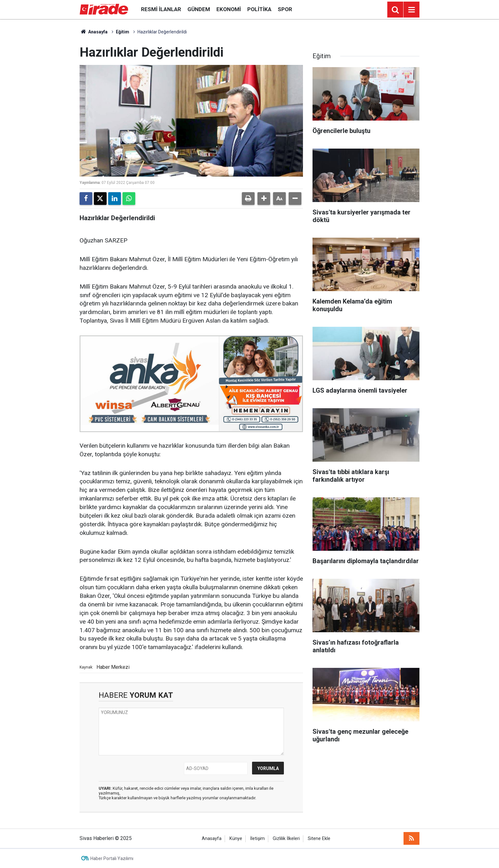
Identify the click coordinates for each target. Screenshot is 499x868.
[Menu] (411, 10)
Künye (236, 839)
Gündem (199, 9)
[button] (264, 199)
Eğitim (123, 32)
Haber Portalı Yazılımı (112, 858)
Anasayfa (94, 32)
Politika (259, 9)
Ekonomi (229, 9)
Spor (285, 9)
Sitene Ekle (319, 839)
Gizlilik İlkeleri (286, 839)
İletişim (257, 839)
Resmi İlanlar (161, 9)
